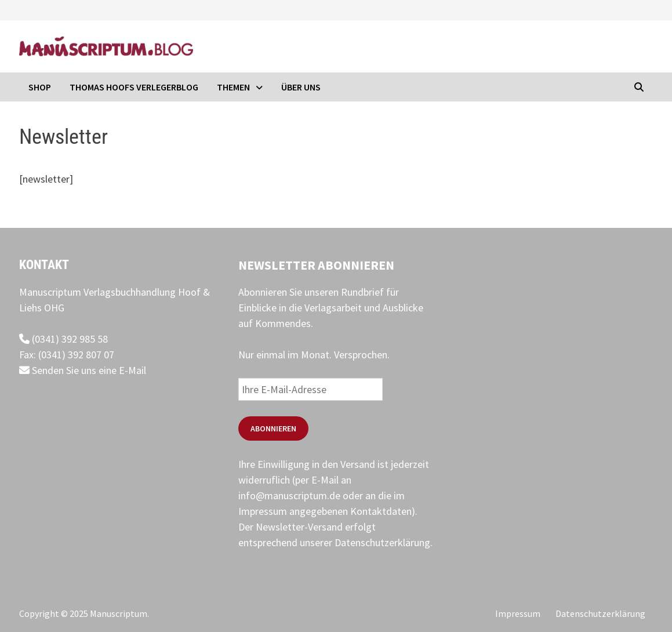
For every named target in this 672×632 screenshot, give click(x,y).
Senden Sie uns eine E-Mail (83, 370)
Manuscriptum (119, 613)
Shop (40, 87)
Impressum (518, 613)
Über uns (301, 87)
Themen (233, 87)
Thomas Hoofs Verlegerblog (134, 87)
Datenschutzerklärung (382, 542)
